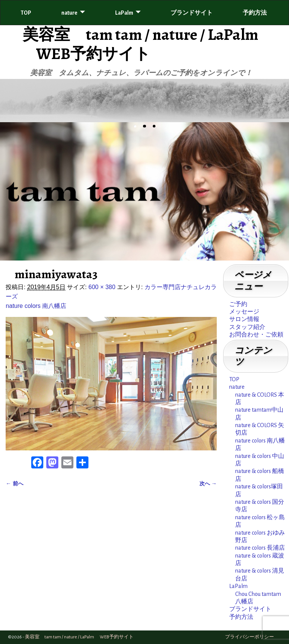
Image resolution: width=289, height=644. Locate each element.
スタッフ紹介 (247, 327)
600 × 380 (102, 287)
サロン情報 (244, 319)
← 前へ (14, 483)
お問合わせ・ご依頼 (256, 335)
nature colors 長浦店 (260, 548)
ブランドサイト (192, 13)
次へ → (208, 483)
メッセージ (244, 312)
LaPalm (124, 13)
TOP (26, 13)
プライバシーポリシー (249, 637)
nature (69, 13)
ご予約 (238, 304)
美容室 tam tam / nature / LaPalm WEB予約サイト (139, 44)
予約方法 (255, 13)
